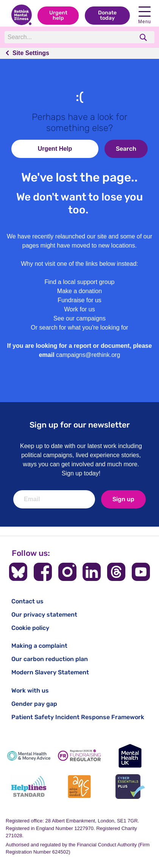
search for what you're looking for (84, 327)
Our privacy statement (44, 615)
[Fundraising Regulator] (79, 756)
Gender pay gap (34, 704)
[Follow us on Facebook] (43, 572)
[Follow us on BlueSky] (18, 572)
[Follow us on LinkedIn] (92, 572)
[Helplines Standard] (29, 787)
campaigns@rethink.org (88, 355)
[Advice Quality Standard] (79, 787)
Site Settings (31, 53)
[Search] (69, 37)
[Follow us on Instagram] (67, 572)
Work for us (79, 309)
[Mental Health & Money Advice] (29, 756)
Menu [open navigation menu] (145, 15)
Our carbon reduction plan (50, 659)
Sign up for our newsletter (80, 425)
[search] (144, 37)
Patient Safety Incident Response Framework (78, 717)
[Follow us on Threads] (116, 572)
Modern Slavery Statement (50, 672)
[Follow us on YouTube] (141, 572)
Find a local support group (80, 282)
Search (126, 149)
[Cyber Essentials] (130, 787)
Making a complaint (39, 646)
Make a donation (79, 291)
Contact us (27, 601)
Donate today (107, 15)
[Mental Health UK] (130, 756)
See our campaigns (79, 318)
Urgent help (58, 15)
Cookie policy (30, 628)
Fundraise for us (79, 300)
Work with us (30, 690)
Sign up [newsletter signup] (123, 499)
